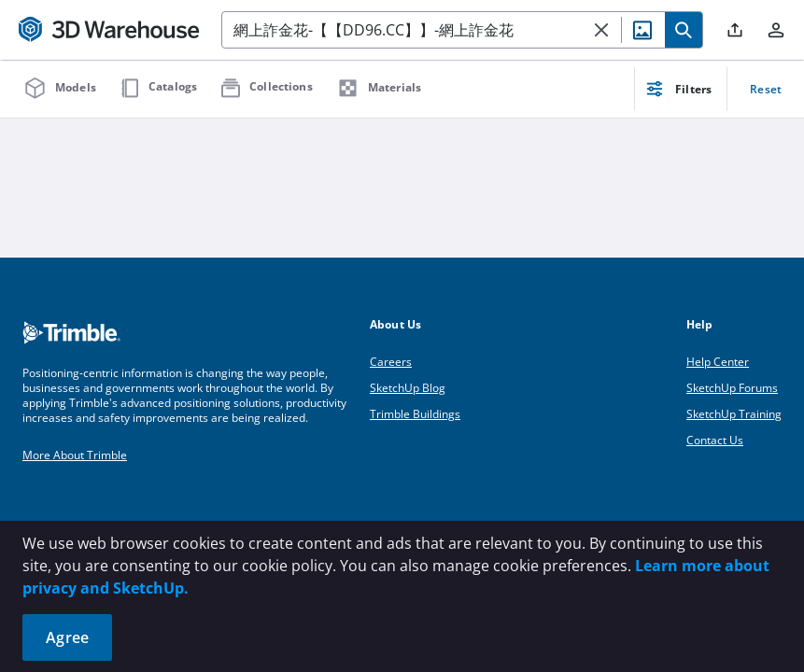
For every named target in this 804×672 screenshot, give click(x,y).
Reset (766, 89)
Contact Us (715, 440)
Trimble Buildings (415, 414)
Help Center (718, 362)
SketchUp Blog (408, 388)
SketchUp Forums (732, 388)
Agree (67, 637)
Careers (391, 362)
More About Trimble (75, 455)
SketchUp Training (734, 414)
